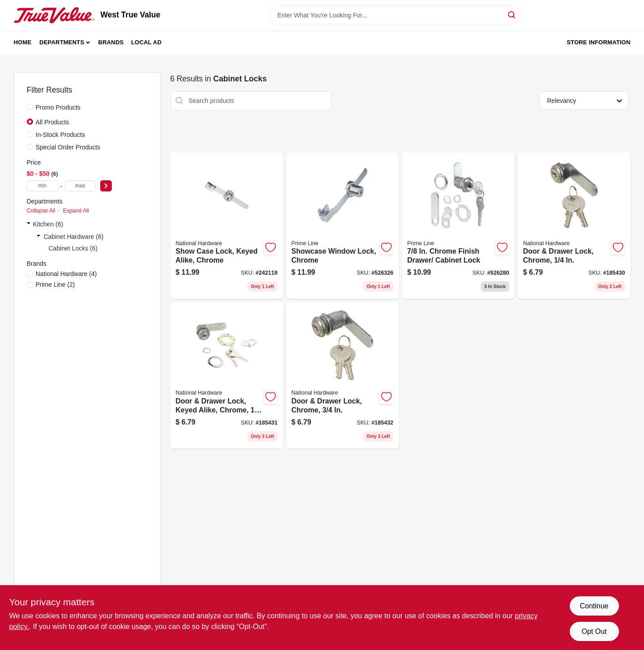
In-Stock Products (61, 135)
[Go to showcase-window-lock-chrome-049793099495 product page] (343, 226)
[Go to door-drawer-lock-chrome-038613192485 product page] (343, 375)
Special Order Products (68, 147)
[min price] (42, 186)
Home (23, 42)
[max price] (80, 186)
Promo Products (58, 107)
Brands (111, 42)
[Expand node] (29, 224)
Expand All (76, 211)
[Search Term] (395, 15)
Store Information (598, 42)
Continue (594, 606)
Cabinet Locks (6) (73, 248)
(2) (55, 285)
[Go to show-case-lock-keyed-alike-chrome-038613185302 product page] (227, 226)
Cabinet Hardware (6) (74, 237)
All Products (53, 122)
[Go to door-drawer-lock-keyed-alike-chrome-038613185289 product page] (227, 375)
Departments (62, 42)
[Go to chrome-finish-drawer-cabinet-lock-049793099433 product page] (458, 226)
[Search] (512, 15)
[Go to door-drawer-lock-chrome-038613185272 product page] (574, 226)
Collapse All (41, 211)
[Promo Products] (30, 107)
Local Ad (146, 42)
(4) (66, 274)
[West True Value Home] (54, 15)
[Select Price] (106, 186)
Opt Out (594, 631)
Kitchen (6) (48, 224)
